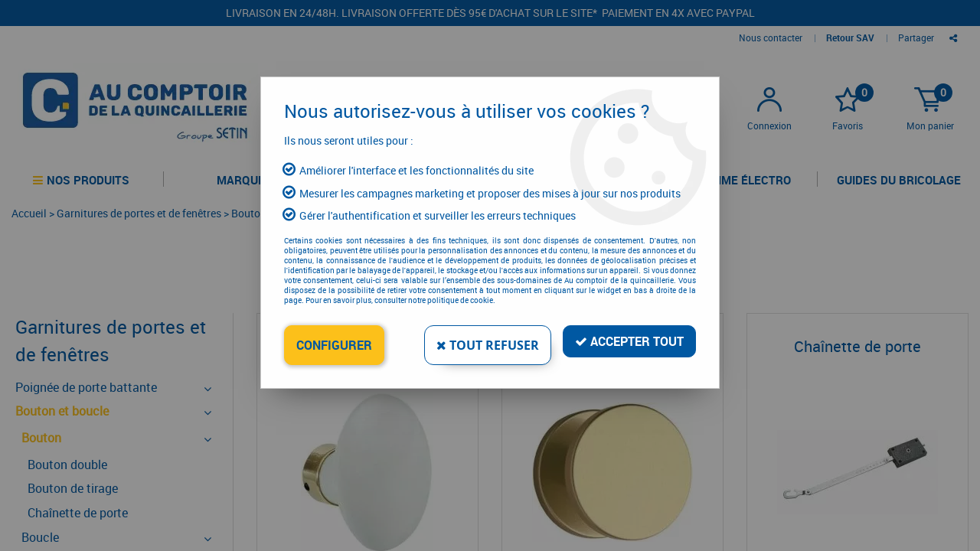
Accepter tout (629, 341)
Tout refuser (488, 345)
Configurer (334, 345)
